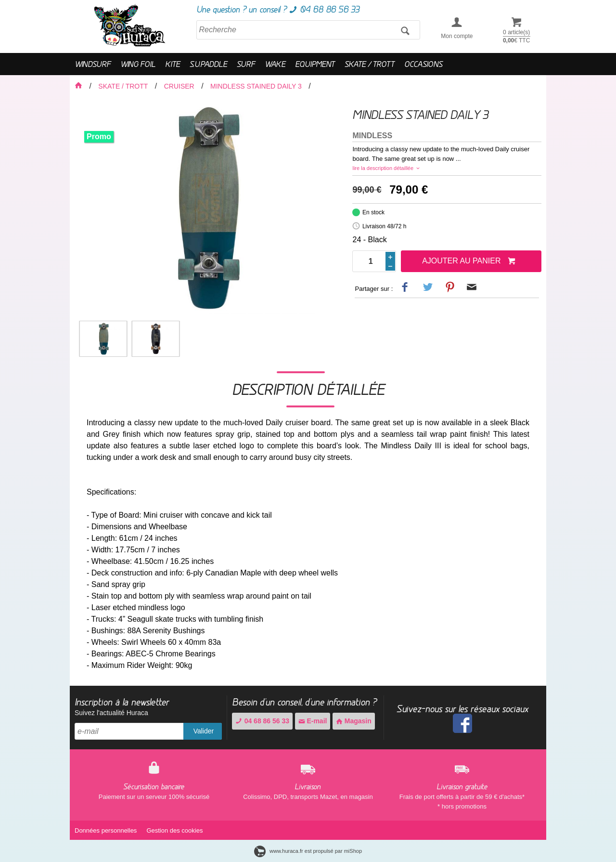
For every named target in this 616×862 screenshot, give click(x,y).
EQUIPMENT (315, 64)
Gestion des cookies (174, 830)
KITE (173, 64)
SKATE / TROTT (370, 64)
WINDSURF (93, 64)
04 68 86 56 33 (262, 721)
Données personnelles (106, 830)
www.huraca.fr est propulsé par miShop (308, 851)
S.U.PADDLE (208, 64)
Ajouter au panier (469, 261)
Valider (204, 731)
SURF (246, 64)
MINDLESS (372, 136)
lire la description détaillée (387, 168)
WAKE (275, 64)
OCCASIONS (423, 64)
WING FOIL (138, 64)
